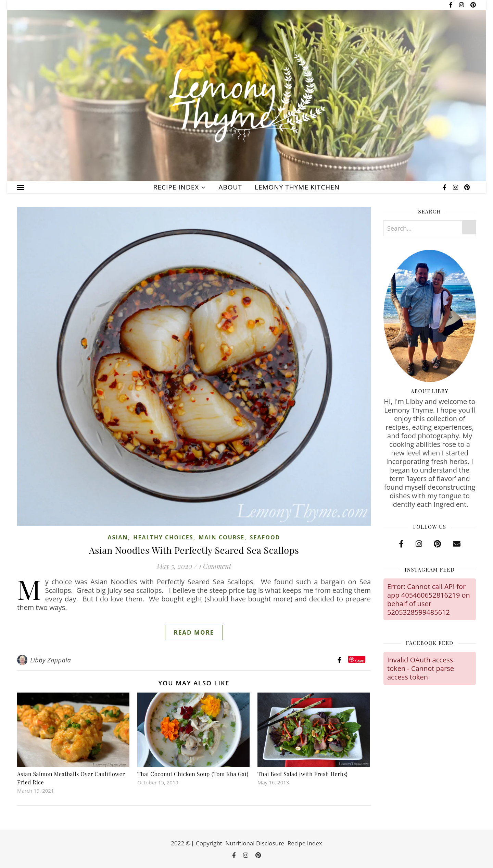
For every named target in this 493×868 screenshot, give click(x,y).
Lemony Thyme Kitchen (297, 187)
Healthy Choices (163, 537)
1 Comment (215, 566)
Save (359, 661)
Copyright (209, 843)
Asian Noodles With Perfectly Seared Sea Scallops (194, 550)
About (230, 187)
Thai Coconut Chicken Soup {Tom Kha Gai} (193, 774)
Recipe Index (176, 187)
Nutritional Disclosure (255, 843)
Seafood (265, 537)
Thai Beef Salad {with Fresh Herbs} (303, 774)
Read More (194, 632)
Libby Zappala (50, 660)
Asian (118, 537)
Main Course (222, 537)
